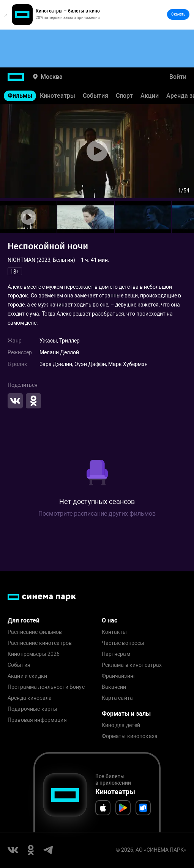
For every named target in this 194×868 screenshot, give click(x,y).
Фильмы (20, 96)
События (95, 96)
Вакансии (114, 687)
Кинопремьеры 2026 (34, 654)
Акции (150, 96)
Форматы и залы (126, 714)
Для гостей (24, 620)
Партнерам (116, 654)
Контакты (114, 632)
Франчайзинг (119, 676)
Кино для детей (121, 725)
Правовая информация (37, 720)
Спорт (124, 96)
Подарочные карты (32, 709)
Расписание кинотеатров (40, 643)
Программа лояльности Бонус (46, 687)
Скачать (178, 14)
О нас (110, 620)
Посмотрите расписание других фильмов (97, 514)
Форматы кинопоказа (130, 736)
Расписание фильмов (35, 632)
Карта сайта (118, 698)
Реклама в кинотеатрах (132, 665)
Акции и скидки (27, 676)
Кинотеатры (58, 96)
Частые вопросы (123, 643)
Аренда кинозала (30, 698)
